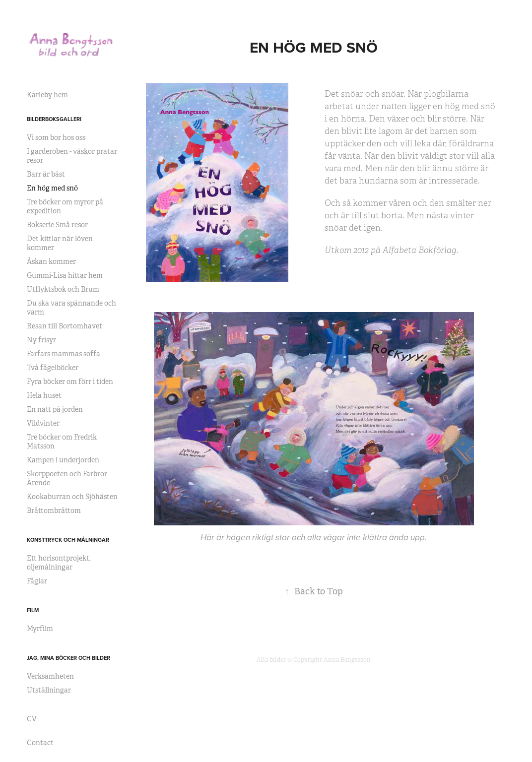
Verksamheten (50, 676)
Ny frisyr (41, 340)
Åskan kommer (51, 261)
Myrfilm (40, 629)
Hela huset (44, 395)
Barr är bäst (46, 174)
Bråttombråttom (54, 510)
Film (33, 610)
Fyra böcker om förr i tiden (70, 381)
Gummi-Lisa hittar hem (65, 275)
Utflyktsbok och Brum (63, 289)
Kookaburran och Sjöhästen (72, 497)
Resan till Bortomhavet (65, 326)
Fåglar (37, 581)
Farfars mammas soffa (64, 354)
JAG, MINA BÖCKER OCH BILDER (68, 658)
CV (32, 719)
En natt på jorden (55, 409)
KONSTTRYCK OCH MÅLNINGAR (68, 540)
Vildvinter (43, 423)
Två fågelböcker (53, 368)
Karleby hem (47, 95)
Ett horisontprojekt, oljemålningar (59, 563)
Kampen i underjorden (63, 460)
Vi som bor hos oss (56, 137)
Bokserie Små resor (57, 225)
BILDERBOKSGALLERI (54, 119)
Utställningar (49, 690)
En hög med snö (52, 188)
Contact (40, 743)
